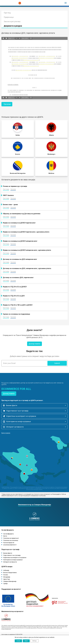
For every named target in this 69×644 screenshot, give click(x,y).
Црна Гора (7, 579)
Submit (57, 363)
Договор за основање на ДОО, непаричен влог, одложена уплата (27, 268)
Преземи (7, 104)
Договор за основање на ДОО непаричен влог (20, 259)
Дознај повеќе (34, 344)
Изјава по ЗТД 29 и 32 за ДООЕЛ (15, 287)
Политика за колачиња (11, 540)
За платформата (8, 534)
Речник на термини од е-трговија (15, 186)
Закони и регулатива (12, 21)
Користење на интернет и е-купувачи (20, 416)
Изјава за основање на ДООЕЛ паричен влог (19, 223)
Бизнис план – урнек (10, 205)
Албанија (6, 570)
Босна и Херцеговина (10, 573)
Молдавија (7, 577)
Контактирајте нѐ (9, 543)
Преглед (7, 13)
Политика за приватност (11, 538)
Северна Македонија (10, 581)
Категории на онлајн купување (17, 422)
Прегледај (6, 189)
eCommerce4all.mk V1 (10, 545)
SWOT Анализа (8, 195)
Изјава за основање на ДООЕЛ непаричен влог (20, 241)
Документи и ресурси (13, 26)
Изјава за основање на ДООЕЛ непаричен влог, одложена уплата (27, 250)
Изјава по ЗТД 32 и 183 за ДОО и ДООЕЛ (18, 305)
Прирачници (9, 17)
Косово (6, 575)
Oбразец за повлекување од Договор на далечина (22, 214)
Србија (5, 584)
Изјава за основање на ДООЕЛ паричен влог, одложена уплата (26, 232)
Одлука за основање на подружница (16, 314)
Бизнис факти (10, 405)
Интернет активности (13, 427)
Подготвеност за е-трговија (16, 411)
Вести (5, 536)
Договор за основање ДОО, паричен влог (18, 278)
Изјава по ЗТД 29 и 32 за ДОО (14, 296)
